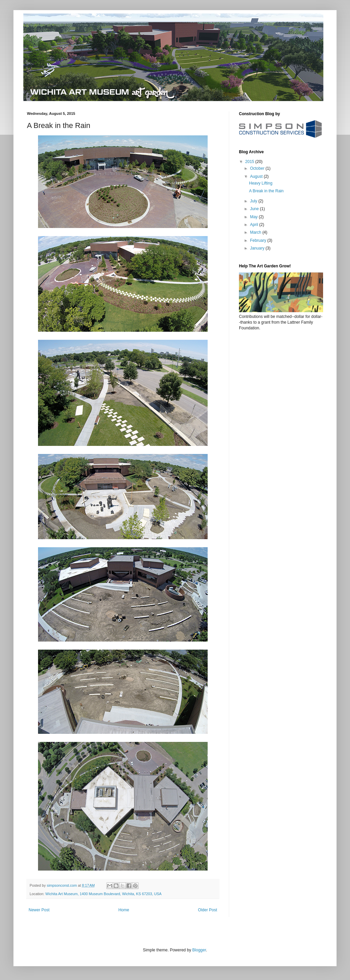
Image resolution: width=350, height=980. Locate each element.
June (255, 209)
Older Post (207, 910)
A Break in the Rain (266, 191)
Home (124, 910)
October (258, 168)
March (256, 232)
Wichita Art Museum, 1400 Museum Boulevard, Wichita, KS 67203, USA (103, 894)
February (259, 240)
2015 (250, 162)
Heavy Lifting (261, 183)
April (255, 225)
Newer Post (39, 910)
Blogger (199, 950)
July (254, 201)
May (254, 217)
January (258, 248)
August (257, 176)
